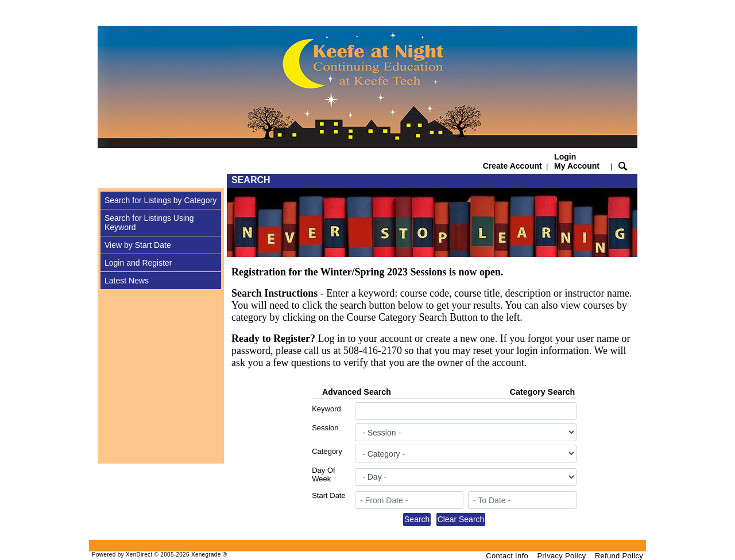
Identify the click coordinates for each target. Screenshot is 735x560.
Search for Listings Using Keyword (149, 223)
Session (325, 428)
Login (577, 161)
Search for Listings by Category (160, 200)
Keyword (326, 409)
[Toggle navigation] (109, 181)
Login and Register (138, 263)
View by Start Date (138, 245)
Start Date (329, 495)
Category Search (543, 392)
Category (327, 451)
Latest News (127, 281)
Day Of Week (323, 475)
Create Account (512, 166)
